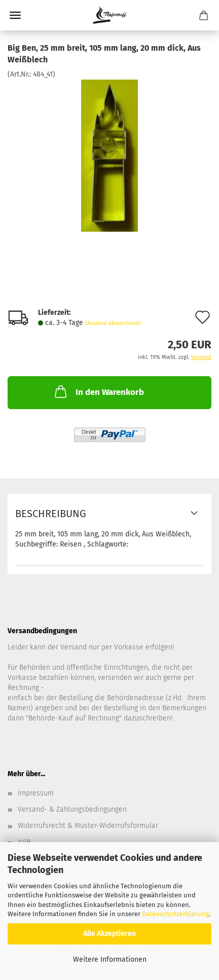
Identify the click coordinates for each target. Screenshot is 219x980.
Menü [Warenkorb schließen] (15, 15)
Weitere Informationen (110, 959)
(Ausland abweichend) (113, 323)
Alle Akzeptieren (109, 934)
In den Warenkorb (98, 391)
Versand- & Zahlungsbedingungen (72, 809)
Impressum (36, 793)
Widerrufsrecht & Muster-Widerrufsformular (88, 826)
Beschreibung (51, 514)
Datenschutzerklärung (175, 914)
